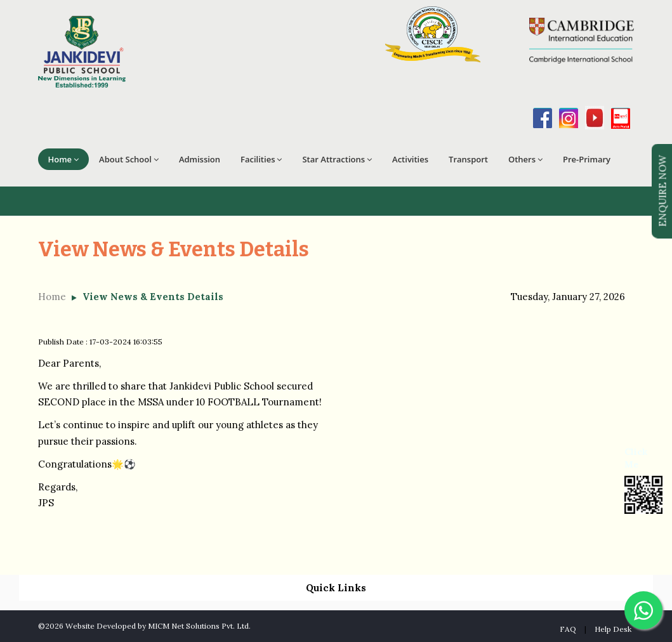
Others (525, 159)
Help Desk (613, 629)
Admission (200, 159)
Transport (468, 159)
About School (129, 159)
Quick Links (336, 588)
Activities (410, 159)
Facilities (261, 159)
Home (64, 159)
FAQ (568, 629)
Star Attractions (337, 159)
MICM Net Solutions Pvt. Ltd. (199, 626)
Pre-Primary (587, 159)
